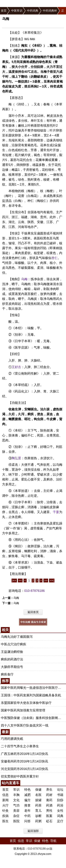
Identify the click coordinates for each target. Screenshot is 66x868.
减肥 (27, 795)
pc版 (50, 849)
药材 (49, 795)
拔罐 (38, 800)
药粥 (38, 821)
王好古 (16, 367)
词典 (60, 816)
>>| (52, 581)
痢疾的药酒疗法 (12, 659)
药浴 (60, 805)
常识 (16, 790)
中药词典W (50, 11)
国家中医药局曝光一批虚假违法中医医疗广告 (33, 688)
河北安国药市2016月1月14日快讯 (24, 769)
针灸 (5, 811)
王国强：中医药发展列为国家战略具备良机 (31, 695)
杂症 (16, 816)
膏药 (49, 800)
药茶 (38, 805)
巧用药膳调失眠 (12, 739)
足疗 (60, 821)
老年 (27, 811)
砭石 (49, 821)
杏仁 (55, 258)
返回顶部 (33, 831)
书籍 (60, 795)
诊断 (38, 816)
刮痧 (60, 800)
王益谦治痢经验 (12, 652)
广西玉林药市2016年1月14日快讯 (24, 754)
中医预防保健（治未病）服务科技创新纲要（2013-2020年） (33, 718)
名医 (38, 795)
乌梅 (24, 279)
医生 (5, 821)
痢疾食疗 (7, 674)
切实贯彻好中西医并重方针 (20, 776)
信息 (5, 795)
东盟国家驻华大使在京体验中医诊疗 (26, 703)
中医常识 (17, 11)
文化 (16, 800)
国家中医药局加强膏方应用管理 (23, 710)
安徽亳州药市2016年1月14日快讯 (24, 761)
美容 (16, 811)
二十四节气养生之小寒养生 (20, 746)
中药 (27, 816)
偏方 (27, 800)
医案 (49, 816)
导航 (53, 841)
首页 (4, 11)
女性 (60, 811)
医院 (16, 821)
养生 (49, 790)
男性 (49, 811)
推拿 (27, 805)
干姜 (56, 512)
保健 (38, 790)
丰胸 (16, 795)
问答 (27, 821)
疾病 (5, 816)
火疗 (5, 805)
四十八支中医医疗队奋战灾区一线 (25, 725)
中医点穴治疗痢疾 (14, 644)
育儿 (38, 811)
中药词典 (33, 11)
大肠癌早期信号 (12, 667)
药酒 (49, 805)
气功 (16, 805)
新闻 (5, 800)
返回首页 (33, 612)
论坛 (60, 790)
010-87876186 (34, 591)
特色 (27, 790)
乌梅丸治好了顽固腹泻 (17, 637)
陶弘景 (16, 458)
